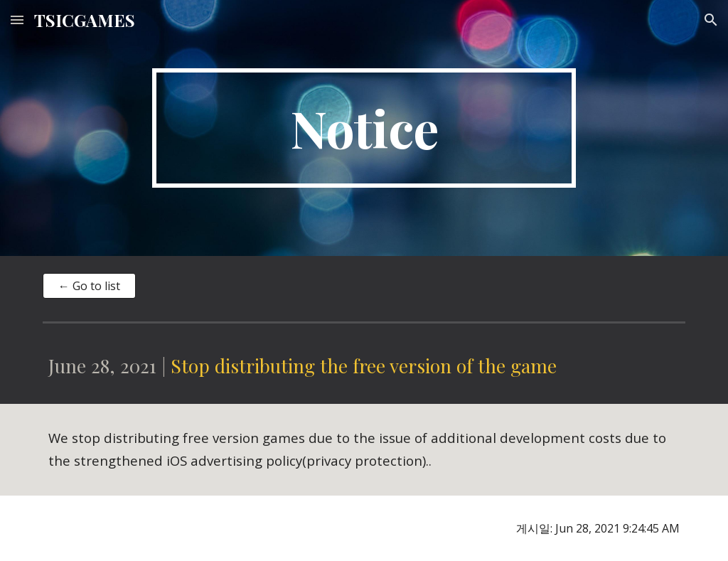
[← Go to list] (89, 286)
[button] (17, 20)
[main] (364, 128)
